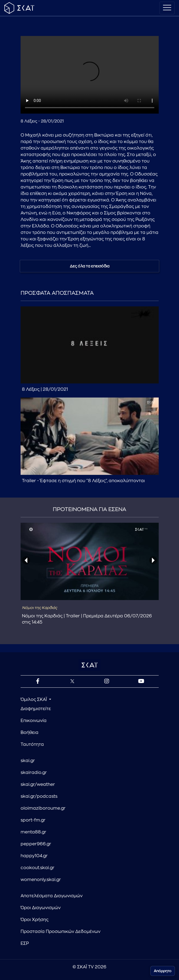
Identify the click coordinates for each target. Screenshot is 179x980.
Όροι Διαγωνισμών (41, 908)
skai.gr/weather (38, 784)
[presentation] (26, 560)
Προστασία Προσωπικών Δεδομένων (61, 932)
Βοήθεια (30, 733)
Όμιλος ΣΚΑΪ (34, 700)
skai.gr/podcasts (39, 796)
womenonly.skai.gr (41, 880)
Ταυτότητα (32, 744)
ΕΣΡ (25, 943)
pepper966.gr (36, 844)
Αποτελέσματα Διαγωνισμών (52, 896)
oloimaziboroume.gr (43, 808)
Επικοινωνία (34, 721)
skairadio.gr (34, 773)
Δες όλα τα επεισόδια (90, 266)
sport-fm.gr (33, 820)
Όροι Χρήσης (35, 920)
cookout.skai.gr (38, 868)
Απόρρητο (163, 971)
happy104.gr (34, 856)
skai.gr (28, 761)
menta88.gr (33, 832)
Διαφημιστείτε (36, 709)
